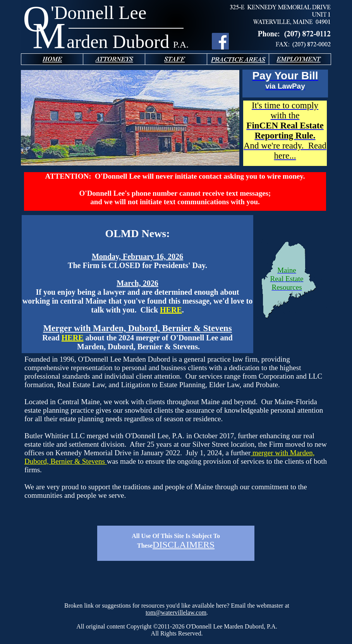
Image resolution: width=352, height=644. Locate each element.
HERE (171, 310)
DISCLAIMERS (184, 545)
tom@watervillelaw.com (176, 612)
